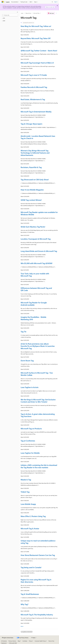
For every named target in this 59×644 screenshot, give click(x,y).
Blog (19, 641)
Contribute (25, 641)
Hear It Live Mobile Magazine (32, 190)
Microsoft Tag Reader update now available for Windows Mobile (39, 213)
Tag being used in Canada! (31, 567)
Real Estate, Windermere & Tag (33, 99)
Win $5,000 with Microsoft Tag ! (37, 263)
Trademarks (4, 643)
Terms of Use (51, 641)
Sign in (56, 2)
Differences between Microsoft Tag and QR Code (36, 289)
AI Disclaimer (4, 641)
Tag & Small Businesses (30, 594)
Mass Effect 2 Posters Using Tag (33, 516)
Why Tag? (24, 604)
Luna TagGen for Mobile (30, 453)
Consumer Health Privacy (40, 641)
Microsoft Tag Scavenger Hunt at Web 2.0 (37, 63)
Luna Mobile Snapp (28, 504)
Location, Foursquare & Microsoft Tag (36, 239)
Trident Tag (25, 492)
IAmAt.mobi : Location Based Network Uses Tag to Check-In (38, 137)
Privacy (30, 641)
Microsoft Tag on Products (31, 428)
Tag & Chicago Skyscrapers (31, 124)
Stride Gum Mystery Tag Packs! (33, 227)
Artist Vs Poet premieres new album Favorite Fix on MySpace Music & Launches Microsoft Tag (38, 346)
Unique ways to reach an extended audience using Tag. (38, 542)
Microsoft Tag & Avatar (30, 528)
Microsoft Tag (36, 13)
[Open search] (52, 2)
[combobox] (10, 15)
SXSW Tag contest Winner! (31, 200)
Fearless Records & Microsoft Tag (34, 87)
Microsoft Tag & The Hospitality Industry (37, 615)
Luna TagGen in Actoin (30, 387)
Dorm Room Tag (27, 361)
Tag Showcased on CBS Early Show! (35, 179)
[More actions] (57, 13)
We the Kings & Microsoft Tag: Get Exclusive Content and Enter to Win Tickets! (38, 401)
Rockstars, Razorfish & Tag (31, 167)
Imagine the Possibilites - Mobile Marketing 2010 (33, 318)
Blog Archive (28, 13)
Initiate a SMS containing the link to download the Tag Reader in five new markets (39, 466)
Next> (22, 626)
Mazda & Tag (26, 480)
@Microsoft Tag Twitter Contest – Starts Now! (39, 51)
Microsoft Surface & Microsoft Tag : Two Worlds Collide (37, 374)
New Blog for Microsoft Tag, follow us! (36, 26)
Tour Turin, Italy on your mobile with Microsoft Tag (35, 275)
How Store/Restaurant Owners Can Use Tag (38, 555)
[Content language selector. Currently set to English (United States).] (8, 638)
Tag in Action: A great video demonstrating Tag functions (38, 415)
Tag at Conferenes (28, 441)
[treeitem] (10, 18)
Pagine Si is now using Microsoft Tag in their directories (36, 581)
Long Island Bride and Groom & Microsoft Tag (39, 251)
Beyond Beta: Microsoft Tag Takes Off (36, 38)
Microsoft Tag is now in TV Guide (34, 75)
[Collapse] (17, 12)
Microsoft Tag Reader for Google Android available (34, 304)
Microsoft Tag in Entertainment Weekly (36, 112)
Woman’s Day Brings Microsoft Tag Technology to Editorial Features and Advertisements (35, 153)
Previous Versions (12, 641)
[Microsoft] (3, 2)
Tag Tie (23, 332)
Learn (22, 13)
